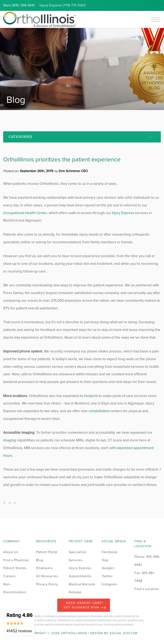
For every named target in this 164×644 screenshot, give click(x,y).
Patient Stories (15, 568)
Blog (40, 560)
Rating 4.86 (19, 623)
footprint (91, 396)
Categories (20, 137)
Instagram (109, 584)
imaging (10, 440)
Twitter (107, 576)
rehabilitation (99, 411)
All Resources (47, 576)
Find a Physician (16, 560)
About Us (11, 552)
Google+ (108, 568)
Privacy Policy (47, 584)
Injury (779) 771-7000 (63, 5)
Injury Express (123, 213)
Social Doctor (123, 633)
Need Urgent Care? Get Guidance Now (85, 605)
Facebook (109, 552)
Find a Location (147, 589)
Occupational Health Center (25, 213)
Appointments (80, 576)
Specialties (78, 552)
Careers (9, 576)
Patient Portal (47, 552)
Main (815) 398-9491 (19, 5)
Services (75, 560)
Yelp (105, 560)
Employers (44, 568)
